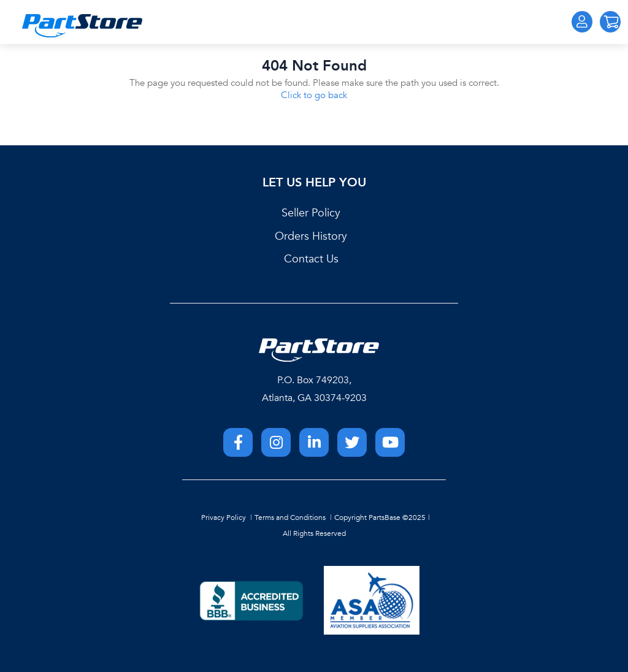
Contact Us (311, 259)
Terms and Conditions (290, 517)
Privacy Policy (224, 517)
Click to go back (314, 95)
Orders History (311, 236)
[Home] (82, 26)
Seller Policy (311, 213)
